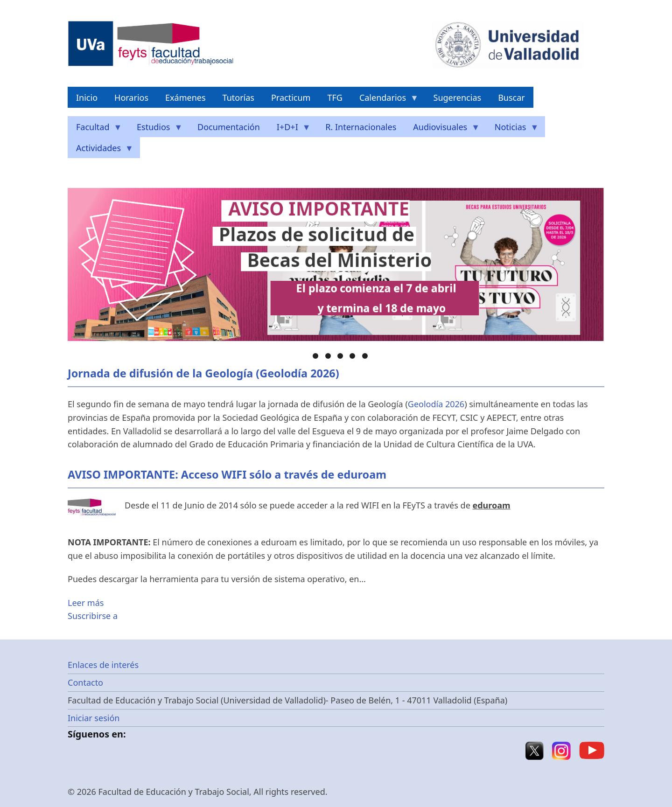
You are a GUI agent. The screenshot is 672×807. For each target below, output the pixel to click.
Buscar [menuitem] (511, 97)
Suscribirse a (93, 616)
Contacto (85, 682)
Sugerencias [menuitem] (458, 97)
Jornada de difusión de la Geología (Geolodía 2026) (203, 373)
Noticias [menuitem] (513, 129)
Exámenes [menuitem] (185, 97)
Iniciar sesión (94, 718)
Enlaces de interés (103, 665)
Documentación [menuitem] (229, 127)
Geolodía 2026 (436, 404)
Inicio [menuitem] (87, 97)
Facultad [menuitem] (95, 129)
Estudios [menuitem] (155, 129)
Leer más (86, 603)
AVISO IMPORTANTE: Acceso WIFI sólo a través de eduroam (227, 474)
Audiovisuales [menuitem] (442, 129)
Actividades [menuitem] (101, 150)
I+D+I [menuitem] (290, 129)
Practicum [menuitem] (291, 97)
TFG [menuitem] (335, 97)
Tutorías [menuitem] (238, 97)
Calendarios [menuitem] (385, 100)
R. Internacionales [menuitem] (361, 127)
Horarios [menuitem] (131, 97)
